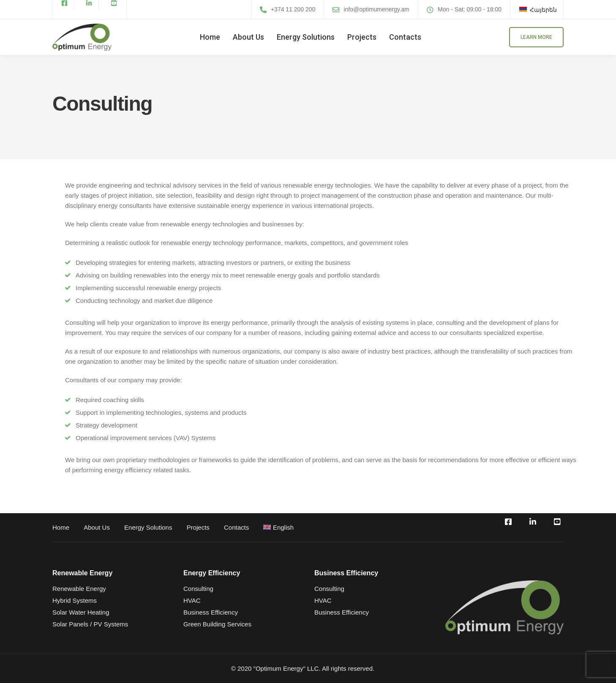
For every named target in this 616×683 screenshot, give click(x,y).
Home (210, 37)
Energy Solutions (306, 37)
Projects (362, 37)
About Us (248, 37)
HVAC (192, 600)
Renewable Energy (79, 589)
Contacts (405, 37)
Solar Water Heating (81, 612)
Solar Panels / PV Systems (90, 624)
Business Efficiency (211, 612)
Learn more (536, 37)
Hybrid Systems (75, 600)
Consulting (198, 589)
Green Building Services (217, 624)
